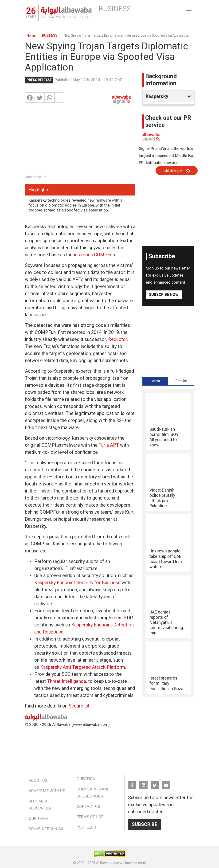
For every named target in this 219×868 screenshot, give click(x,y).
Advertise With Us (47, 791)
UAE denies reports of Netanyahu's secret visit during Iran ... (166, 622)
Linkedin (143, 783)
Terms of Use (90, 817)
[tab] (155, 381)
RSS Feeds (86, 827)
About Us (38, 780)
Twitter (155, 783)
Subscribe (145, 824)
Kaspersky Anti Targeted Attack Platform (83, 667)
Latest (155, 381)
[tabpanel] (168, 543)
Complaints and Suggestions (93, 793)
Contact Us (88, 806)
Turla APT (109, 445)
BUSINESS (50, 35)
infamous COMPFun (94, 255)
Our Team (38, 818)
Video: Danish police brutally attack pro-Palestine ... (162, 498)
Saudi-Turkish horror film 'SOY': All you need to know (165, 437)
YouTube (166, 783)
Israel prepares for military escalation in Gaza (166, 683)
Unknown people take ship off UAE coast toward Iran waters (166, 559)
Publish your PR (173, 171)
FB (132, 783)
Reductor (118, 339)
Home (31, 35)
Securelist (79, 706)
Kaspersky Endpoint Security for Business (77, 583)
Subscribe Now (164, 295)
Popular (181, 381)
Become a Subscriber (40, 805)
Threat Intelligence (67, 681)
